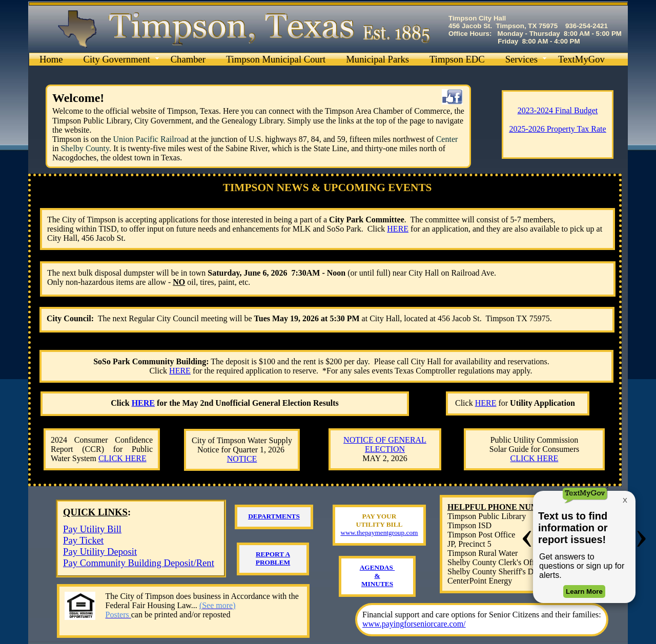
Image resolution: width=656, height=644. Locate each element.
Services (521, 59)
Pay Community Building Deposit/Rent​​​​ (139, 563)
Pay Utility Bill (92, 529)
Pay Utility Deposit (100, 552)
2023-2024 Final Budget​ (558, 110)
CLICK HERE (122, 458)
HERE (180, 371)
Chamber (188, 59)
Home (51, 59)
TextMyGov (581, 59)
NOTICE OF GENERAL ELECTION (385, 444)
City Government (117, 59)
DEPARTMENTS (274, 516)
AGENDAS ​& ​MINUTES (377, 576)
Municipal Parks (377, 59)
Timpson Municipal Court (276, 59)
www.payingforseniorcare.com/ (414, 624)
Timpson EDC (457, 59)
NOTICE (242, 459)
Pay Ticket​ (83, 540)
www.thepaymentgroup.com (380, 533)
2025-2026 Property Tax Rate (557, 129)
